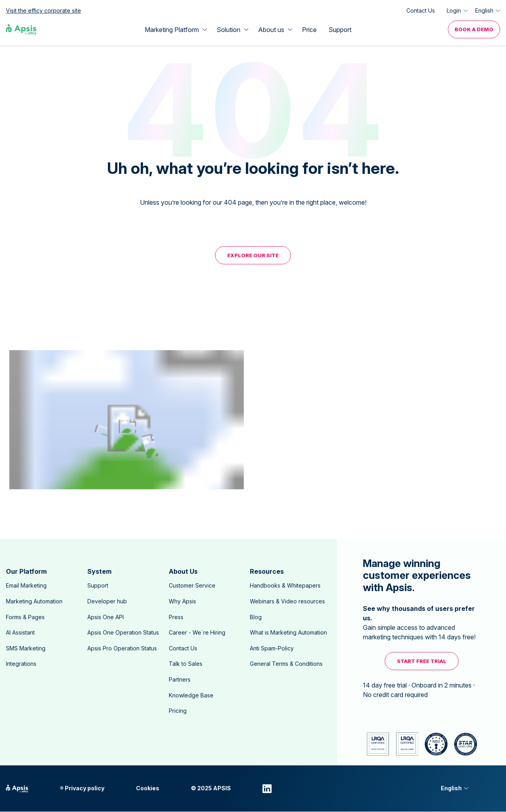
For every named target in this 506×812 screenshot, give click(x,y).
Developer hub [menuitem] (107, 601)
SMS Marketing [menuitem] (26, 648)
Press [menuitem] (176, 617)
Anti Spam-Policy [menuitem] (272, 648)
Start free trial (422, 661)
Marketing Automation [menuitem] (34, 601)
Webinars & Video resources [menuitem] (287, 601)
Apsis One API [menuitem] (106, 617)
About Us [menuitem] (183, 571)
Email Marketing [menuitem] (26, 585)
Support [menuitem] (98, 585)
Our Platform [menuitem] (26, 571)
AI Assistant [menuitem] (20, 632)
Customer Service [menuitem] (192, 585)
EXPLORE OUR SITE (253, 255)
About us (271, 30)
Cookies (148, 788)
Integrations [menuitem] (21, 664)
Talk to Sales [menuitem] (186, 664)
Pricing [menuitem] (178, 711)
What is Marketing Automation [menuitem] (288, 632)
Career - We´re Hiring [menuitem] (197, 632)
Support (340, 30)
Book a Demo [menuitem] (474, 29)
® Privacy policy (82, 788)
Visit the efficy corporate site (43, 10)
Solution (228, 30)
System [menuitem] (99, 571)
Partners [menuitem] (180, 679)
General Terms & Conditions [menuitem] (286, 664)
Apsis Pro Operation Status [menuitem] (122, 648)
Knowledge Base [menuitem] (191, 695)
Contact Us (421, 10)
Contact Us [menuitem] (183, 648)
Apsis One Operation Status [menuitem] (123, 632)
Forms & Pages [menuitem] (25, 617)
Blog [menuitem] (256, 617)
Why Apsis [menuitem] (182, 601)
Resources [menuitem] (267, 571)
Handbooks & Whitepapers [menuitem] (285, 585)
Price (309, 30)
